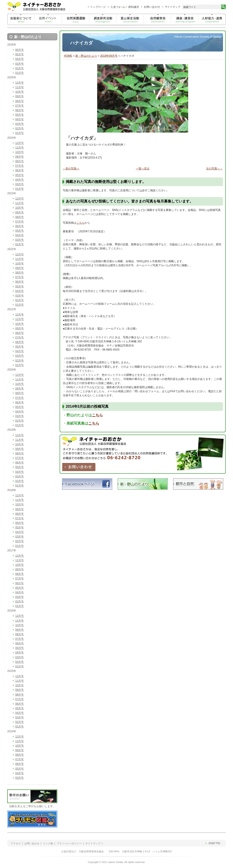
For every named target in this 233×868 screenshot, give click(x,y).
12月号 (19, 83)
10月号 (19, 92)
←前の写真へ (71, 169)
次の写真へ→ (214, 169)
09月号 (19, 96)
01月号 (19, 73)
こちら (81, 223)
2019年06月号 (109, 56)
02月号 (19, 68)
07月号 (19, 106)
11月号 (19, 87)
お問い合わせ (32, 844)
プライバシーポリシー (69, 844)
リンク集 (48, 844)
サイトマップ (93, 844)
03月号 (19, 64)
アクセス (16, 844)
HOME (68, 56)
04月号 (19, 59)
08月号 (19, 101)
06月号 (19, 50)
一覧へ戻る (143, 169)
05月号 (19, 54)
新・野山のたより (86, 56)
